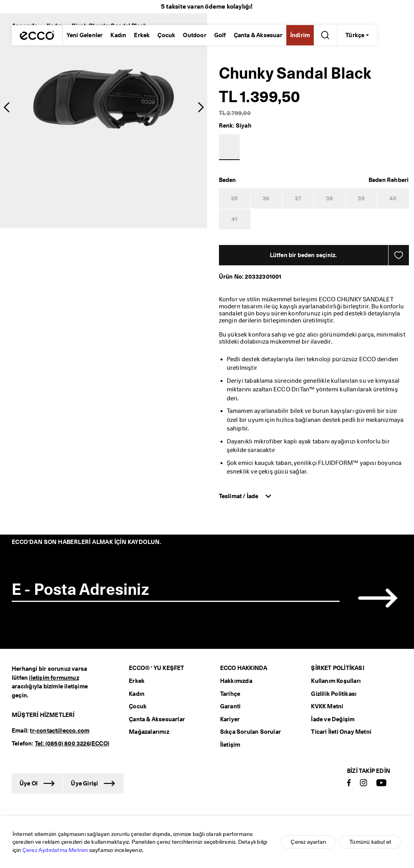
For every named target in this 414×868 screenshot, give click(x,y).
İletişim (230, 745)
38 (329, 198)
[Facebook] (349, 783)
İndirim (300, 35)
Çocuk (166, 35)
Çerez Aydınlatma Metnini (55, 850)
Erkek (142, 35)
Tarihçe (230, 694)
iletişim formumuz (54, 678)
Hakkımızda (236, 681)
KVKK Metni (327, 706)
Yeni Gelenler (85, 35)
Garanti (230, 706)
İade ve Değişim (333, 719)
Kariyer (230, 719)
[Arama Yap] (324, 35)
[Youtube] (381, 783)
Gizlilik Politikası (334, 694)
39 (361, 198)
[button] (6, 108)
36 (266, 198)
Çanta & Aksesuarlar (157, 719)
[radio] (22, 55)
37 (298, 198)
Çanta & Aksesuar (258, 35)
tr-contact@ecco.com (60, 731)
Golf (220, 35)
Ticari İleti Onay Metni (341, 732)
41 (234, 219)
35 (234, 198)
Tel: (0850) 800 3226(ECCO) (72, 744)
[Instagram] (363, 783)
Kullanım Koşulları (336, 681)
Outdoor (194, 35)
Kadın (118, 35)
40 (393, 198)
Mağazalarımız (149, 732)
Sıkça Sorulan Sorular (250, 732)
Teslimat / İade (239, 496)
